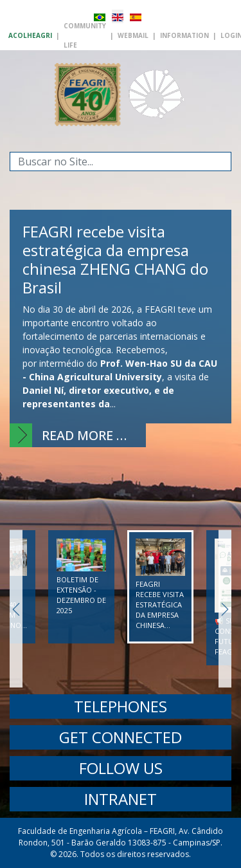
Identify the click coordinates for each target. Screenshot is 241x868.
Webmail (133, 35)
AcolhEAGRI (30, 35)
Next (225, 609)
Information (184, 35)
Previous (16, 609)
